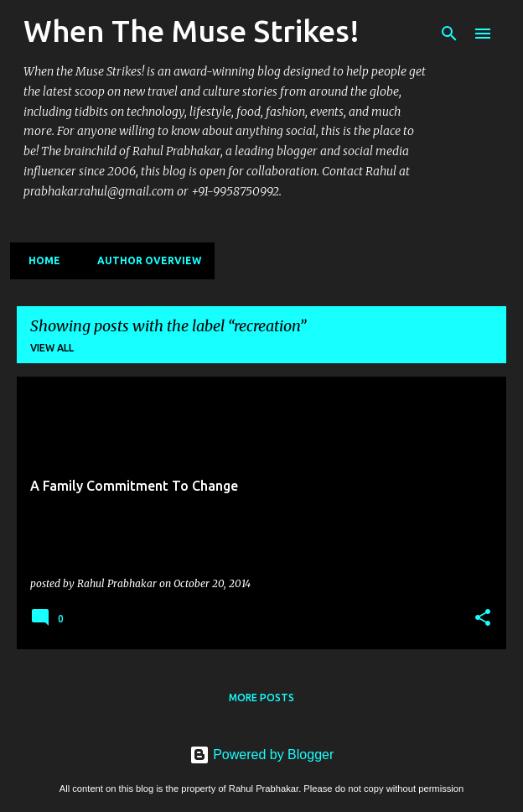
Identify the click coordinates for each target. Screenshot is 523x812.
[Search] (449, 34)
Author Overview (144, 260)
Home (39, 260)
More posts (261, 697)
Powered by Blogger (262, 755)
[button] (483, 618)
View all (52, 348)
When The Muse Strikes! (192, 31)
